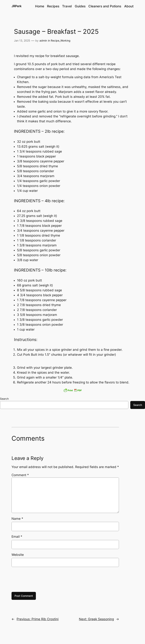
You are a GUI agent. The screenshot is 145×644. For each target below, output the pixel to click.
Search (4, 399)
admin (43, 40)
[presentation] (40, 579)
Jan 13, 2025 (22, 40)
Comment (20, 475)
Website (18, 555)
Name (17, 519)
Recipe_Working (61, 40)
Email (17, 537)
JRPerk (17, 6)
